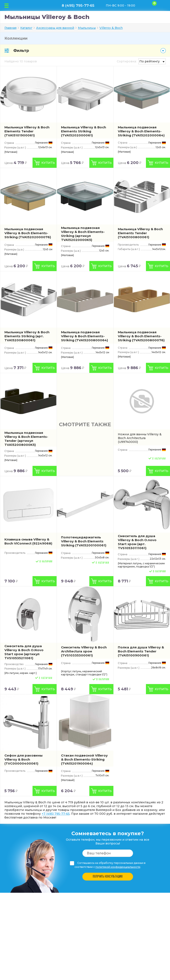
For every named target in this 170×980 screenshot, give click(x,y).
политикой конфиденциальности (118, 867)
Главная (10, 28)
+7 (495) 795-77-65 (56, 814)
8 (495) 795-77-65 (78, 5)
